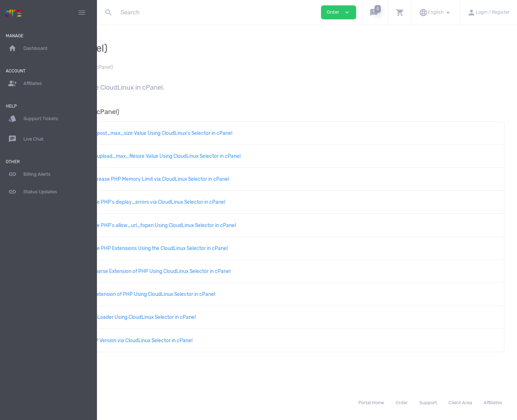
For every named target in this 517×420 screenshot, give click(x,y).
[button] (375, 12)
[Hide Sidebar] (82, 13)
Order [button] (339, 12)
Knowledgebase (128, 67)
